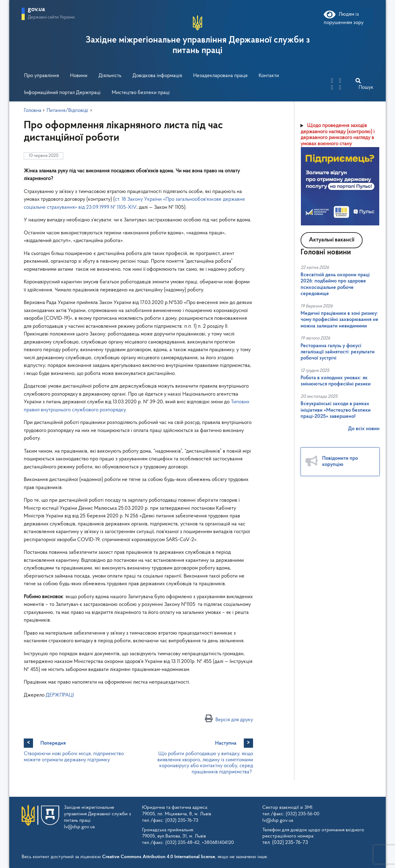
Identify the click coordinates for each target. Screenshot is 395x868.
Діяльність (110, 76)
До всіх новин (364, 429)
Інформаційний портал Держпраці (62, 93)
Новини (79, 76)
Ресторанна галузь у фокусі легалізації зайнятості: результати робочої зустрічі (338, 352)
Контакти (269, 76)
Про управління (42, 76)
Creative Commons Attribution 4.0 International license (159, 857)
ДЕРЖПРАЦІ (60, 695)
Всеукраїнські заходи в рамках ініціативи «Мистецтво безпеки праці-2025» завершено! (336, 410)
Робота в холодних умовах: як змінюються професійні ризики (336, 381)
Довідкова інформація (157, 76)
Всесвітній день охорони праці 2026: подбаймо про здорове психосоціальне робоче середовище (335, 284)
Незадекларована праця (220, 76)
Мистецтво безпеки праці (141, 93)
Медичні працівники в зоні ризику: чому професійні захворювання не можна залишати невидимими (339, 320)
